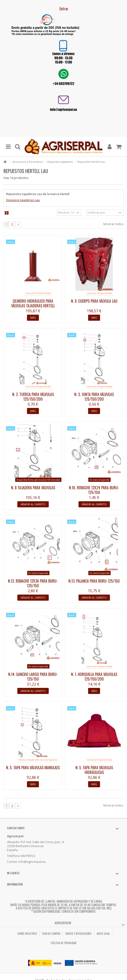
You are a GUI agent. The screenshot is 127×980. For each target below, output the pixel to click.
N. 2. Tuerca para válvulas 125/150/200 (33, 397)
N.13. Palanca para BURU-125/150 (94, 581)
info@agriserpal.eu (32, 862)
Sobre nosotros (27, 934)
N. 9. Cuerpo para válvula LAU (94, 301)
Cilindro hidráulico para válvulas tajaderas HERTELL (33, 303)
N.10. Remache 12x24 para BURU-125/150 (94, 490)
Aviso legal (103, 934)
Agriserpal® (63, 923)
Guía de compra (51, 934)
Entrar (63, 9)
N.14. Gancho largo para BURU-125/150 (33, 677)
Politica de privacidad (64, 943)
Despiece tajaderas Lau (23, 200)
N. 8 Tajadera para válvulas (33, 488)
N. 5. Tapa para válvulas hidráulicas (94, 770)
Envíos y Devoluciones (78, 934)
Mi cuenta (13, 873)
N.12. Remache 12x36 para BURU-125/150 (33, 583)
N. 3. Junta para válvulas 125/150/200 (94, 397)
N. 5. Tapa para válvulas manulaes (33, 768)
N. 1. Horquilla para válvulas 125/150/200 (94, 677)
